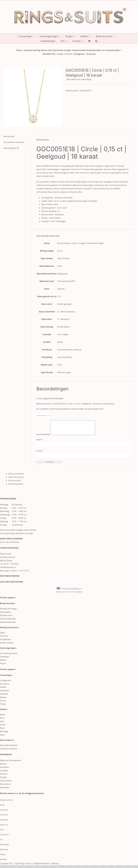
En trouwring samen (9, 656)
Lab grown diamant (8, 751)
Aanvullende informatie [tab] (14, 142)
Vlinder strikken (7, 646)
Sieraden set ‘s (6, 618)
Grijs (2, 724)
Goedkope (5, 659)
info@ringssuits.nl (8, 570)
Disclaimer (5, 770)
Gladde (3, 690)
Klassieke (4, 697)
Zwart (3, 738)
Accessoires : (13, 630)
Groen (3, 727)
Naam (40, 442)
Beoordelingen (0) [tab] (11, 148)
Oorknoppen (6, 615)
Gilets (2, 635)
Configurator (6, 683)
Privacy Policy (6, 783)
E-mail (40, 454)
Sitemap (55, 866)
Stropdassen (5, 642)
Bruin (2, 721)
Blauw (3, 717)
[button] (96, 41)
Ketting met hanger (8, 611)
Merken (3, 663)
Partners (4, 777)
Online (3, 703)
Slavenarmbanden (8, 625)
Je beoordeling (43, 437)
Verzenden (5, 790)
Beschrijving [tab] (9, 136)
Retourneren (6, 787)
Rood (2, 731)
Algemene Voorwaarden (10, 763)
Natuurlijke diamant (9, 748)
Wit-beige (4, 734)
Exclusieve (4, 687)
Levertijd (4, 773)
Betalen (3, 767)
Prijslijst (3, 780)
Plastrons (4, 639)
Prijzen (3, 666)
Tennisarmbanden (8, 622)
